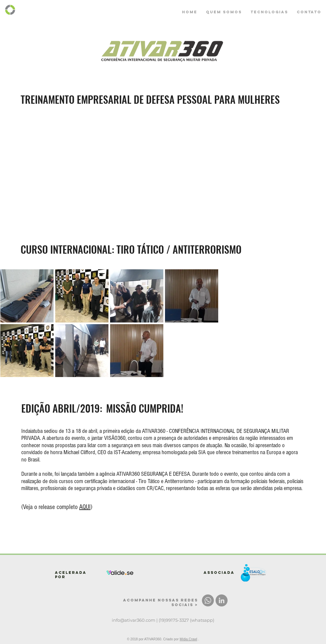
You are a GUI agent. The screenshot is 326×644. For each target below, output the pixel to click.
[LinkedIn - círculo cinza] (222, 600)
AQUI (85, 507)
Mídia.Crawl (188, 639)
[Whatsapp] (208, 600)
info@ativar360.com (134, 620)
